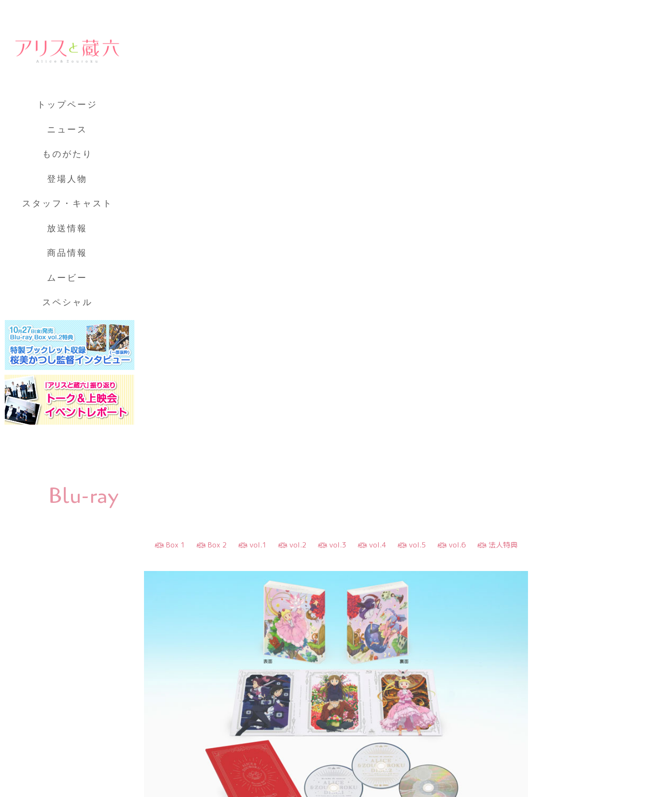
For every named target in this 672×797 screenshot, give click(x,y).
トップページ (67, 105)
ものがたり (67, 154)
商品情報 (67, 253)
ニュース (67, 130)
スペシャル (67, 302)
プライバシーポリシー (72, 746)
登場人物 (67, 179)
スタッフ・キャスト (67, 203)
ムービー (67, 278)
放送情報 (67, 228)
